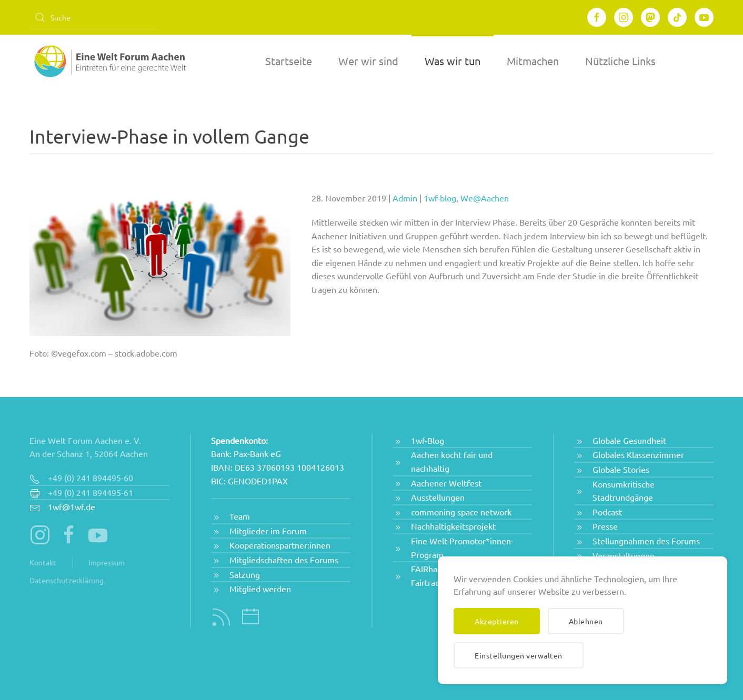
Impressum (107, 562)
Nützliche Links (620, 61)
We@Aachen (485, 198)
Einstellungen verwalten (519, 655)
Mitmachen (533, 61)
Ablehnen (586, 621)
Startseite (289, 61)
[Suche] (93, 17)
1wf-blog (440, 198)
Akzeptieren (497, 621)
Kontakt (43, 562)
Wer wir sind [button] (368, 61)
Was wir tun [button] (453, 61)
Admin (405, 198)
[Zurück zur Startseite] (108, 61)
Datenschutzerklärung (67, 580)
